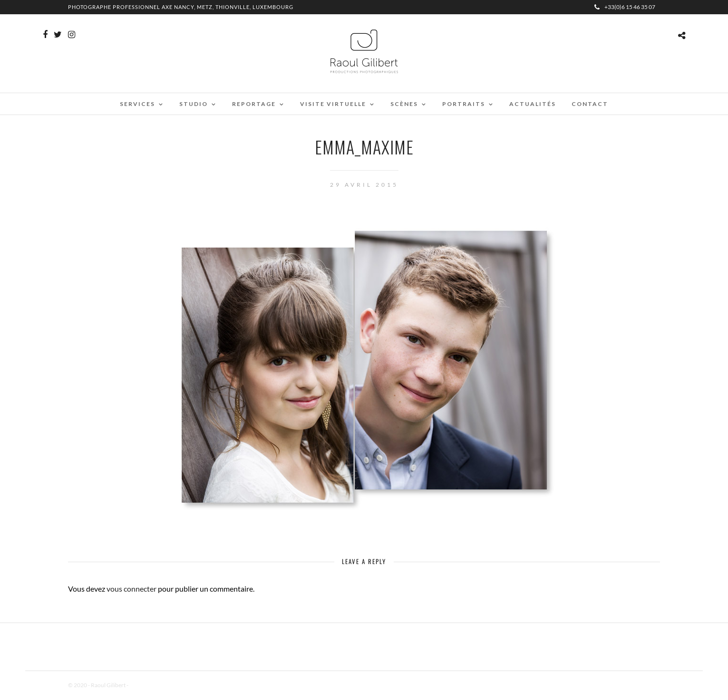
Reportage (254, 104)
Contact (590, 104)
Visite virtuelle (333, 104)
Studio (194, 104)
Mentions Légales (151, 685)
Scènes (404, 104)
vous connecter (131, 589)
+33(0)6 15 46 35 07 (625, 7)
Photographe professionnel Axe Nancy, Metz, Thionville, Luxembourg (181, 7)
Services (137, 104)
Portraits (464, 104)
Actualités (533, 104)
